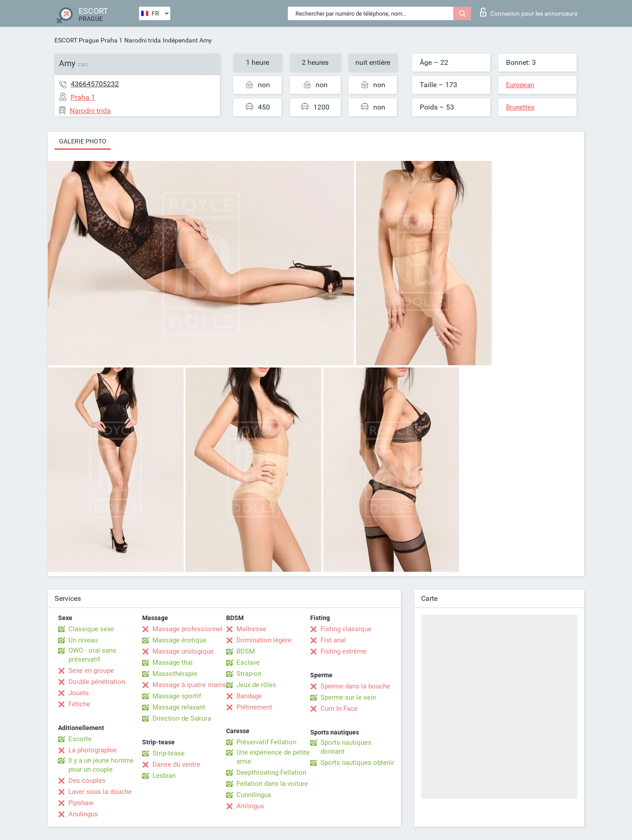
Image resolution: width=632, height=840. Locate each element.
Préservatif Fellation (266, 742)
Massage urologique (183, 651)
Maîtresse (251, 629)
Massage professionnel (187, 629)
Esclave (248, 663)
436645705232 (95, 84)
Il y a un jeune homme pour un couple (101, 765)
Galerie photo (83, 141)
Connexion (529, 12)
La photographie (93, 750)
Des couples (87, 781)
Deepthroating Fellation (271, 772)
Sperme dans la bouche (355, 686)
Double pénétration (97, 682)
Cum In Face (339, 709)
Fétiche (79, 704)
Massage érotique (179, 640)
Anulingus (83, 814)
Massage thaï (173, 663)
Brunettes (520, 107)
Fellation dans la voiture (272, 784)
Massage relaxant (179, 707)
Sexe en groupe (91, 671)
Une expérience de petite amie (273, 757)
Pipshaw (81, 803)
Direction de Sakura (182, 718)
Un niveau (83, 640)
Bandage (249, 696)
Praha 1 (112, 40)
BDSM (246, 651)
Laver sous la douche (100, 792)
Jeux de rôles (256, 685)
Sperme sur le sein (348, 697)
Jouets (79, 693)
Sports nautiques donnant (346, 747)
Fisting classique (346, 629)
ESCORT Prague (77, 40)
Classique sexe (91, 629)
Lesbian (164, 776)
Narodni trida (143, 40)
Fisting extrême (343, 651)
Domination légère (264, 640)
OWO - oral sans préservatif (92, 655)
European (520, 85)
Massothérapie (175, 674)
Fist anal (333, 640)
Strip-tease (169, 753)
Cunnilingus (254, 795)
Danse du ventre (176, 764)
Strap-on (249, 674)
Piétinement (254, 707)
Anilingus (250, 806)
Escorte (80, 739)
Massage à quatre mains (189, 685)
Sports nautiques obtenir (357, 763)
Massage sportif (177, 696)
